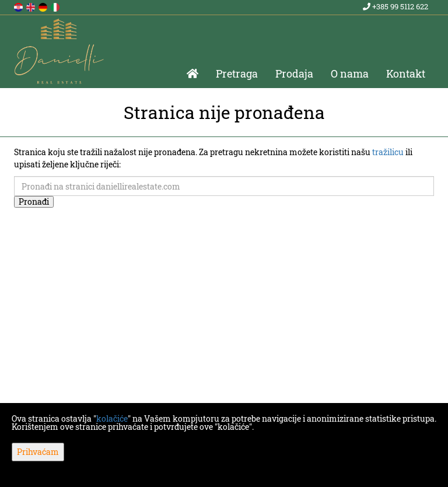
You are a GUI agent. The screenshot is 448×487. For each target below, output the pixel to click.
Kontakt (406, 73)
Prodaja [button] (294, 73)
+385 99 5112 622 (395, 6)
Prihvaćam (38, 452)
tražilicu (388, 152)
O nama (350, 73)
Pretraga (237, 73)
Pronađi (34, 202)
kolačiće (112, 418)
